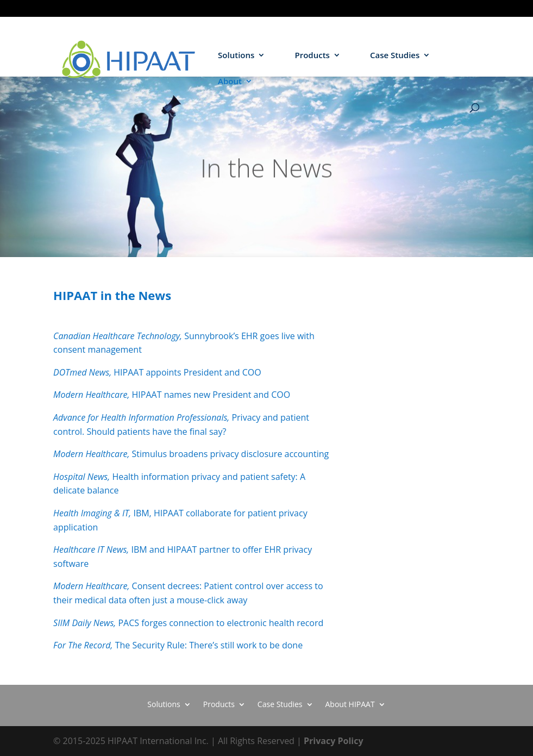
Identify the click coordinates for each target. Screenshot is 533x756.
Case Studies (395, 56)
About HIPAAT (350, 704)
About (230, 82)
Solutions (236, 56)
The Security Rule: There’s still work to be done (178, 645)
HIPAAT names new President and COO (172, 395)
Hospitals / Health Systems (414, 9)
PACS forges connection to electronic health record (188, 623)
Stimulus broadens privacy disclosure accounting (191, 454)
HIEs (473, 9)
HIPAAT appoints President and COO (157, 372)
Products (312, 56)
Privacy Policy (334, 741)
